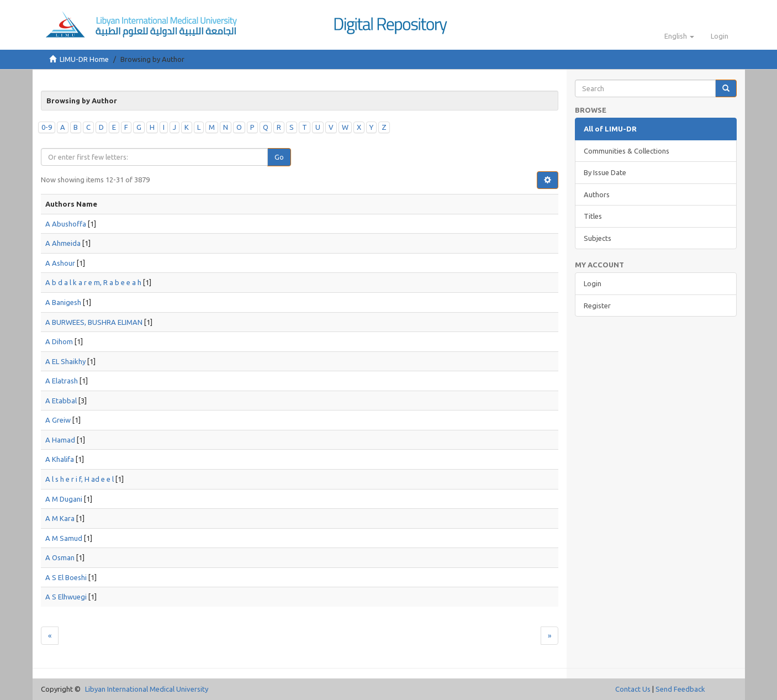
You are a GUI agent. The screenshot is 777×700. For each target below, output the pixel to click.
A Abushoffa (66, 224)
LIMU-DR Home (84, 59)
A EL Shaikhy (65, 361)
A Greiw (58, 420)
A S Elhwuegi (66, 597)
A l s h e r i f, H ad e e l (80, 479)
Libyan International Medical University (147, 689)
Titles (593, 216)
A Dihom (59, 341)
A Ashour (60, 263)
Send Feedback (680, 689)
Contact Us (633, 689)
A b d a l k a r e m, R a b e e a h (93, 282)
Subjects (598, 238)
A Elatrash (62, 381)
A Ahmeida (63, 243)
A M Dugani (64, 499)
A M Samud (64, 538)
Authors (597, 194)
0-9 (47, 127)
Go (279, 157)
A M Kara (60, 518)
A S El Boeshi (66, 577)
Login (593, 283)
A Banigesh (63, 302)
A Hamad (60, 440)
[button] (679, 36)
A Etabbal (61, 401)
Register (597, 306)
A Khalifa (60, 459)
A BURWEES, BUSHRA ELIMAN (94, 322)
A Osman (60, 557)
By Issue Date (605, 172)
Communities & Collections (627, 151)
